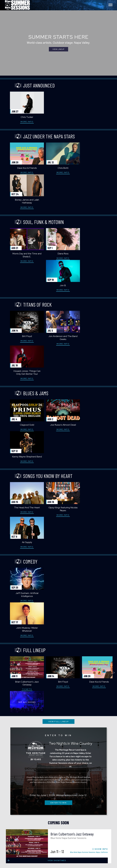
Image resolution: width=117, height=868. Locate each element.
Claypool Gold (23, 329)
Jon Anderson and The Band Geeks (58, 277)
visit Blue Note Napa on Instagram (91, 808)
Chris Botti (59, 168)
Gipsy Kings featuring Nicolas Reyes (59, 382)
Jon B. (95, 222)
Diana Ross (59, 222)
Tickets (23, 496)
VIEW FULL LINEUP (58, 506)
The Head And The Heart (23, 380)
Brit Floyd (23, 276)
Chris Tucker (22, 117)
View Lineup (58, 50)
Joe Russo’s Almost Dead (58, 329)
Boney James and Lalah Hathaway (95, 169)
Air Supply (95, 380)
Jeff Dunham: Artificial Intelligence (22, 436)
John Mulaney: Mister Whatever (58, 436)
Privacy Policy (104, 833)
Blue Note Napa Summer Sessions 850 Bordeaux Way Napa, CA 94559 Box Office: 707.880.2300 (46, 815)
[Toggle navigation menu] (110, 5)
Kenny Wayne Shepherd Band (95, 329)
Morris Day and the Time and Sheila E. (22, 223)
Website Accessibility (92, 833)
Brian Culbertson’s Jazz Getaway (22, 490)
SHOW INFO (101, 639)
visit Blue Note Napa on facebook (86, 808)
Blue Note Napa (17, 5)
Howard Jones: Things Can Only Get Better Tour (95, 277)
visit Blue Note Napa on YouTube (95, 808)
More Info (22, 122)
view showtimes (58, 649)
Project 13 (93, 838)
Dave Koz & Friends (23, 168)
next (114, 473)
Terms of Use (90, 835)
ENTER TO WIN (58, 587)
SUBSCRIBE (58, 774)
